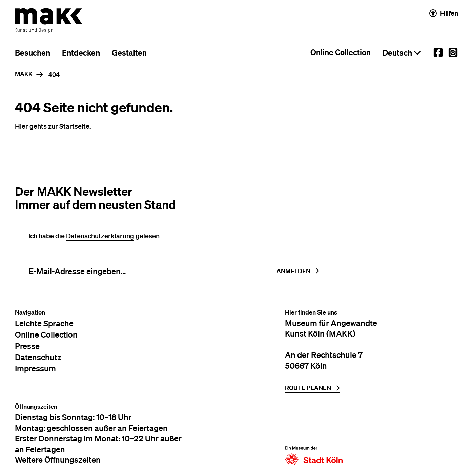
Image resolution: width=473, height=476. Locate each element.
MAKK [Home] (24, 74)
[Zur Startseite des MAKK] (49, 21)
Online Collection (341, 52)
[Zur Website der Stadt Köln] (314, 434)
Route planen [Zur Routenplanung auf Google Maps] (313, 388)
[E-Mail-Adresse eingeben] (139, 271)
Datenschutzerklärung (100, 236)
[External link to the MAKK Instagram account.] (453, 52)
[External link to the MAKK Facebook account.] (438, 52)
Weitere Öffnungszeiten (58, 460)
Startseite (74, 126)
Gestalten (129, 53)
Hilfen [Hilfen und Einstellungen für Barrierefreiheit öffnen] (444, 13)
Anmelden (298, 271)
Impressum (35, 368)
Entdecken (81, 53)
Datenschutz (38, 357)
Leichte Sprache (44, 323)
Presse (27, 346)
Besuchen (33, 53)
